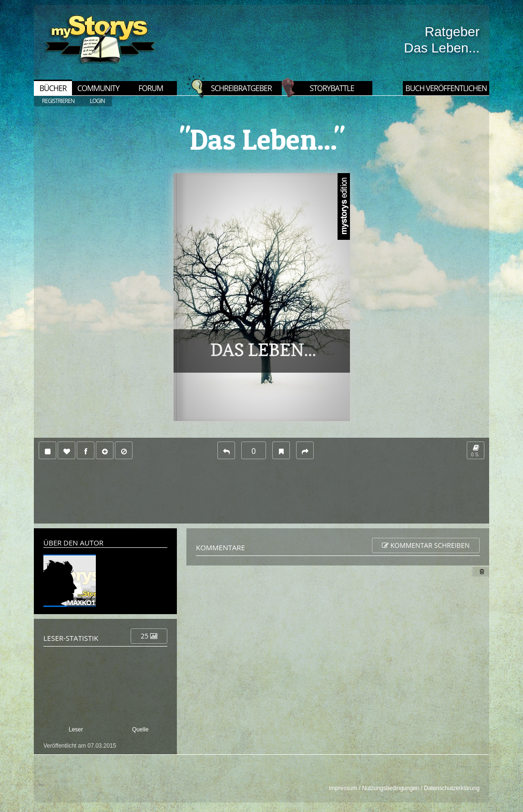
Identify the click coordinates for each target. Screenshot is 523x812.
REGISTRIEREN (58, 101)
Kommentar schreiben (426, 545)
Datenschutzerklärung (452, 788)
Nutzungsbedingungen (390, 788)
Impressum (343, 788)
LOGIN (97, 101)
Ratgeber (452, 32)
